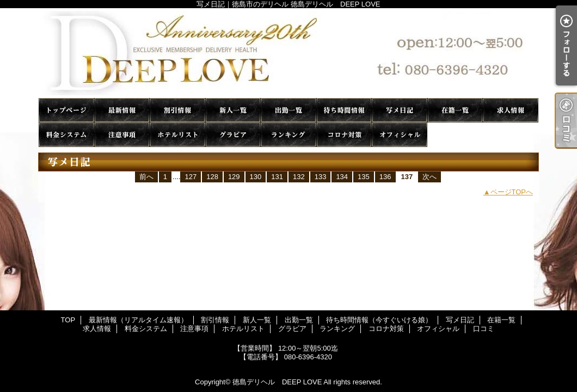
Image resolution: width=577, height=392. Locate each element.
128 (212, 177)
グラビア (233, 135)
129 (234, 177)
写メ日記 (400, 110)
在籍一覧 (455, 110)
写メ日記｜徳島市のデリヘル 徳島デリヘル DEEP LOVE (288, 53)
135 (364, 177)
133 (321, 177)
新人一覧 (233, 110)
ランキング (288, 135)
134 (342, 177)
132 (299, 177)
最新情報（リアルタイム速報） (122, 110)
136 (385, 177)
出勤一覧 (288, 110)
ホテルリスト (177, 135)
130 (256, 177)
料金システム (66, 135)
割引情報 (177, 110)
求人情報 (511, 110)
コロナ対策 (344, 135)
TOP (66, 110)
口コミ (455, 135)
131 (277, 177)
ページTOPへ (512, 192)
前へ (146, 177)
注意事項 (122, 135)
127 (191, 177)
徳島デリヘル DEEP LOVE (277, 382)
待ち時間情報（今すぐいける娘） (344, 110)
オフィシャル (400, 135)
